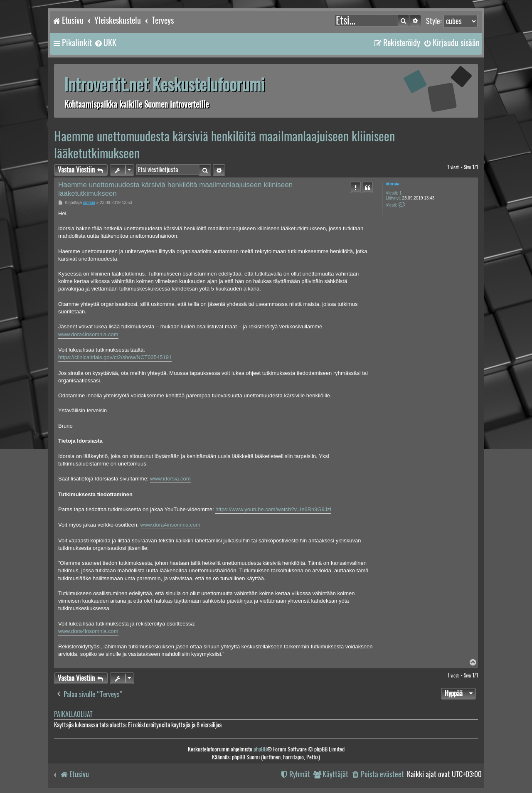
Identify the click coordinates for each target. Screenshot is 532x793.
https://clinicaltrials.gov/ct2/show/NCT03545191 (115, 357)
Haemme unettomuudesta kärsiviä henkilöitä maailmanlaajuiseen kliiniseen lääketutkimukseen (224, 145)
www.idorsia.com (170, 479)
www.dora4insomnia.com (88, 334)
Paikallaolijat (73, 714)
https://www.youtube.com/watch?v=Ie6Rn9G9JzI (273, 509)
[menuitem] (105, 43)
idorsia (393, 184)
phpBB (260, 749)
